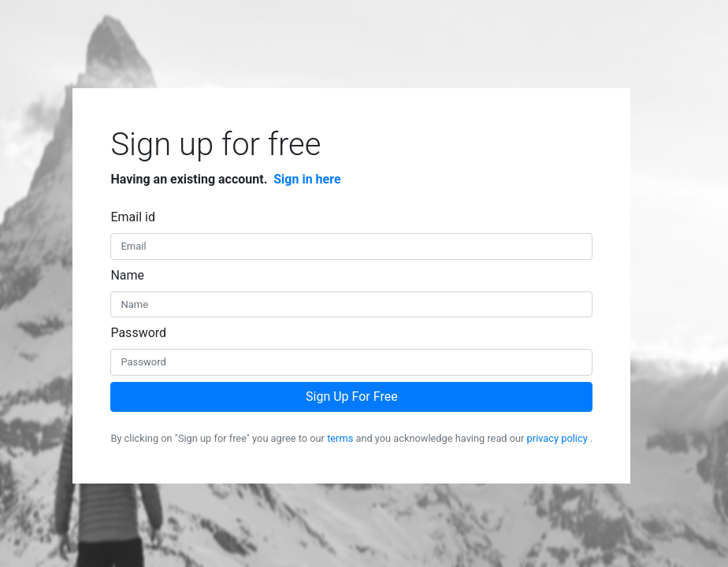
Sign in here (307, 179)
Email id (133, 217)
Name (127, 275)
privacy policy (557, 438)
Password (138, 333)
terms (340, 438)
